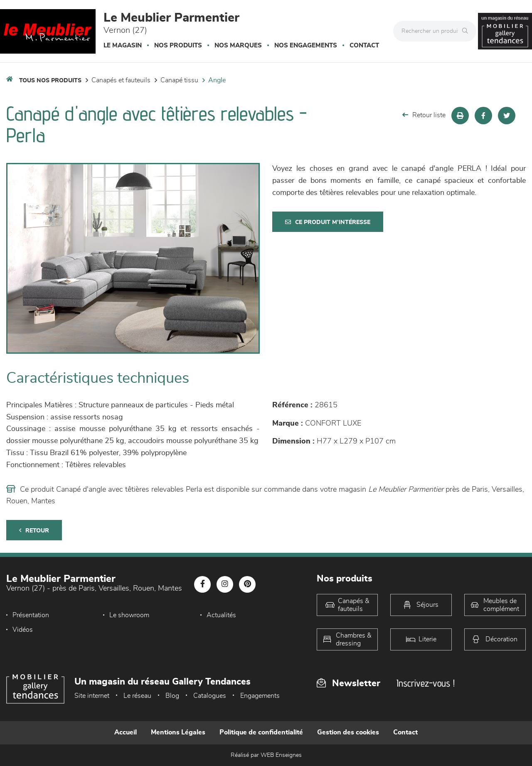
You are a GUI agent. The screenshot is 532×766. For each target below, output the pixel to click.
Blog (172, 696)
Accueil (126, 732)
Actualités (221, 615)
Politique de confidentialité (261, 732)
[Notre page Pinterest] (247, 584)
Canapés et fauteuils (121, 80)
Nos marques (238, 46)
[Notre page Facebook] (202, 584)
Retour (34, 531)
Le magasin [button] (123, 46)
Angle (217, 80)
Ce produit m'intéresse (328, 222)
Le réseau (137, 696)
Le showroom (129, 615)
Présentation (31, 615)
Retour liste (424, 115)
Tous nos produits (50, 81)
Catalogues (210, 696)
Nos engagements (306, 46)
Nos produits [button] (178, 46)
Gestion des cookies (348, 732)
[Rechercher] (467, 31)
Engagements (260, 696)
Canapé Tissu (179, 80)
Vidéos (23, 630)
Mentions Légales (178, 732)
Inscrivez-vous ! (426, 683)
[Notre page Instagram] (225, 584)
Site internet (92, 696)
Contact (364, 46)
